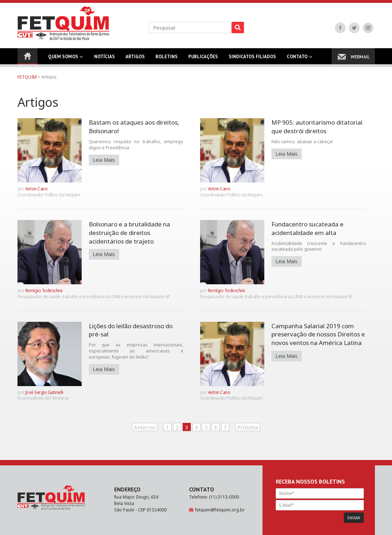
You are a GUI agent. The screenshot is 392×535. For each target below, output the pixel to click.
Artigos (135, 59)
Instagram (368, 28)
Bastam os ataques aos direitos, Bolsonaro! (134, 127)
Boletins (167, 59)
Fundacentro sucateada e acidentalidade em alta (307, 228)
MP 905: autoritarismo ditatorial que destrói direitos (317, 127)
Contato (297, 59)
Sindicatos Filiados (252, 59)
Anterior (145, 427)
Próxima (248, 427)
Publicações (203, 59)
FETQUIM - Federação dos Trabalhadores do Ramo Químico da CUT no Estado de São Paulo (63, 23)
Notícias (105, 59)
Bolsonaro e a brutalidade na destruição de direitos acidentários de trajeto (129, 233)
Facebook (340, 28)
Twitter (354, 28)
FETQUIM (27, 77)
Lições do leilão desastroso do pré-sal (131, 330)
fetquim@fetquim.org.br (220, 510)
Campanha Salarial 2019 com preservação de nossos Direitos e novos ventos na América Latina (318, 334)
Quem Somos (63, 59)
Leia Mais (104, 160)
